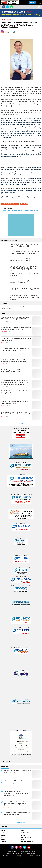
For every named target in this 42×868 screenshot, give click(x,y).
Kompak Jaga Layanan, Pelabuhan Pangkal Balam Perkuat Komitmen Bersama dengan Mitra (16, 413)
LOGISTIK (3, 837)
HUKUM (3, 835)
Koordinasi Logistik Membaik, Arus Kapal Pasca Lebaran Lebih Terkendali (16, 402)
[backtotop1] (41, 857)
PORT (22, 840)
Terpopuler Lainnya (21, 823)
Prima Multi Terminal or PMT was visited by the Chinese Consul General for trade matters (15, 360)
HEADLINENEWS (7, 204)
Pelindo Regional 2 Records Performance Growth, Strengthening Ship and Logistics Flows (16, 329)
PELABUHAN (24, 204)
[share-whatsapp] (12, 7)
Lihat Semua (21, 423)
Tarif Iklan (34, 851)
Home (2, 19)
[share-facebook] (4, 7)
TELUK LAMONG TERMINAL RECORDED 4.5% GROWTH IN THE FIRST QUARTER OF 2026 (15, 318)
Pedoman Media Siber (25, 851)
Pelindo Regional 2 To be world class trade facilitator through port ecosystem (16, 782)
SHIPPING (3, 842)
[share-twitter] (8, 7)
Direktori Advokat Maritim (29, 853)
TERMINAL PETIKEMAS (27, 842)
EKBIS (23, 831)
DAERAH (3, 831)
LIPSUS (23, 835)
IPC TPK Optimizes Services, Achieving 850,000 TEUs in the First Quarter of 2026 (15, 350)
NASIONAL (16, 204)
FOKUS (3, 833)
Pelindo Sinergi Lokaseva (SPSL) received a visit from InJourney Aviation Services (16, 371)
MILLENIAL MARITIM (26, 837)
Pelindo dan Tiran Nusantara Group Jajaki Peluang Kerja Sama (14, 392)
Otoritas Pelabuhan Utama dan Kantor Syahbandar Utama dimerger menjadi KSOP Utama (17, 804)
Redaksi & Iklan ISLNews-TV (13, 851)
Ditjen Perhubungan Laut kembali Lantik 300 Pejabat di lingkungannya (17, 813)
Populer (32, 2)
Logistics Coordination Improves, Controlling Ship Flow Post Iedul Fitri (16, 339)
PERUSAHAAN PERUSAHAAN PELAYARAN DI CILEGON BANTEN (17, 771)
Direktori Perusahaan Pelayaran (15, 853)
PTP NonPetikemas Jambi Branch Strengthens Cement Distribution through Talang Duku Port (16, 793)
